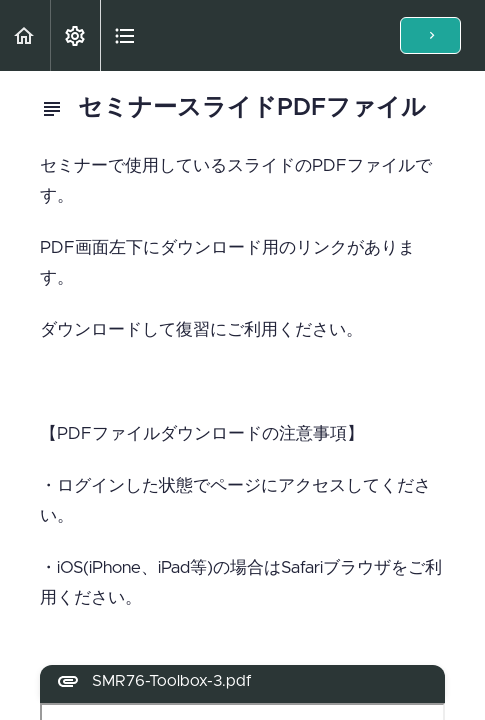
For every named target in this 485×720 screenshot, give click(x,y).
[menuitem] (75, 35)
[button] (25, 35)
